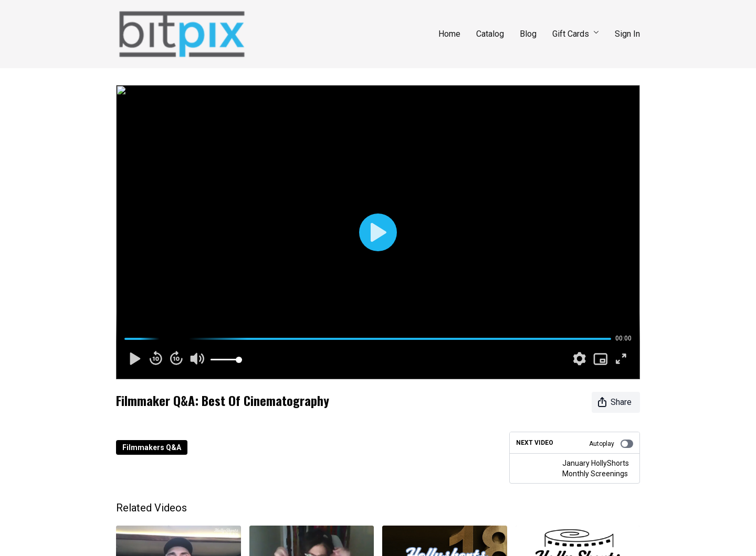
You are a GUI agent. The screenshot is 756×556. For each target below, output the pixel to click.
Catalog (490, 34)
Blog (528, 34)
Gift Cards (576, 34)
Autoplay (611, 444)
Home (449, 34)
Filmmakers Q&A (152, 447)
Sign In (627, 34)
